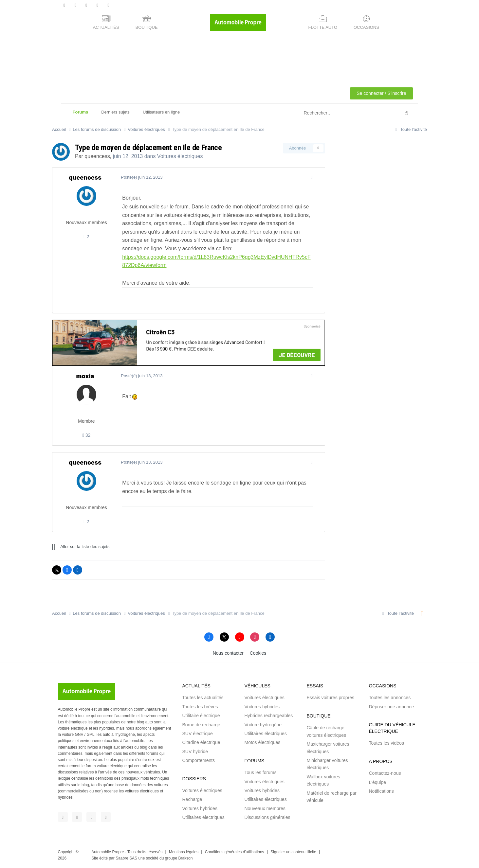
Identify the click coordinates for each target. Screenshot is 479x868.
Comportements (199, 760)
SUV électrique (198, 734)
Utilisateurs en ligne (161, 112)
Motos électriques (263, 742)
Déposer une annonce (392, 707)
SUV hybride (195, 752)
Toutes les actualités (203, 698)
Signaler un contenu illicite (293, 852)
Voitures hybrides (200, 808)
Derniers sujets (115, 112)
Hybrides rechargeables (269, 716)
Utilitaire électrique (201, 716)
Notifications (381, 791)
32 (87, 435)
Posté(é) (139, 177)
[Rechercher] (336, 113)
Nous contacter (228, 653)
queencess (97, 156)
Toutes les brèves (200, 707)
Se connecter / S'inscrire (381, 93)
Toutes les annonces (390, 698)
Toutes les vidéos (387, 743)
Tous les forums (261, 772)
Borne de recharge (201, 725)
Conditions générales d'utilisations (235, 852)
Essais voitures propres (331, 698)
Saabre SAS (126, 858)
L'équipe (378, 782)
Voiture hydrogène (263, 725)
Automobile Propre (108, 852)
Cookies (258, 653)
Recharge (192, 799)
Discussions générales (267, 817)
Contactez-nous (385, 773)
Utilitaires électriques (203, 817)
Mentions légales (184, 852)
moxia (85, 376)
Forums (81, 115)
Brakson (185, 858)
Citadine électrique (201, 742)
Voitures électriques (180, 156)
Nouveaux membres (265, 808)
